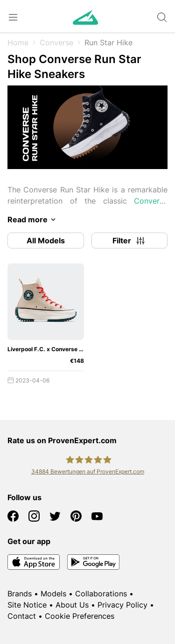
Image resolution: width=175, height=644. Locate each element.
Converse (56, 42)
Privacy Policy (122, 605)
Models (53, 594)
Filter (129, 241)
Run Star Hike (108, 42)
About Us (72, 605)
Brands (20, 594)
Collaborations (101, 594)
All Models (46, 241)
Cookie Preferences (80, 616)
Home (18, 42)
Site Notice (27, 605)
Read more (33, 219)
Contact (22, 616)
